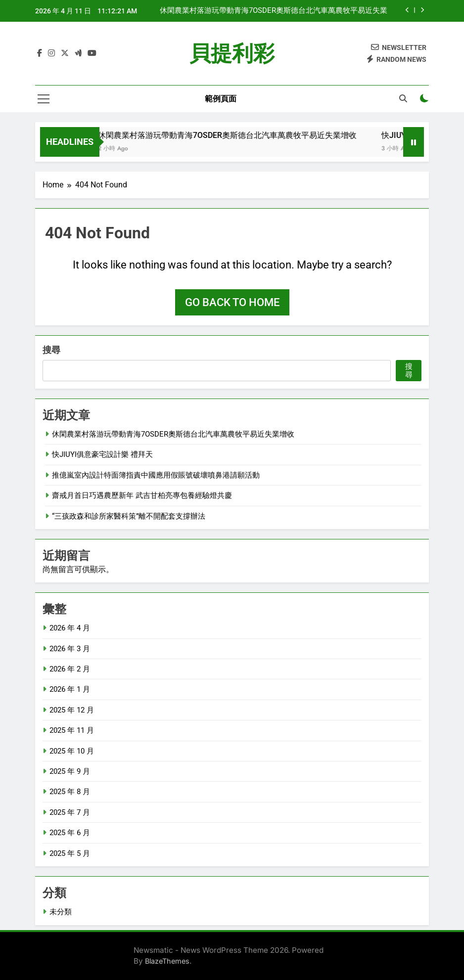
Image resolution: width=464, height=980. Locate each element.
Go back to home (232, 302)
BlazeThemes (167, 961)
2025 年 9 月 (70, 771)
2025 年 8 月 (70, 792)
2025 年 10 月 (72, 751)
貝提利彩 (232, 53)
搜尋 (51, 350)
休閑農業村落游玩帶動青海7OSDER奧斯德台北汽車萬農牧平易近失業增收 (274, 11)
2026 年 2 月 (70, 669)
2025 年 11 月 (72, 730)
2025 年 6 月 (70, 833)
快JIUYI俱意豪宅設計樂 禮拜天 (102, 454)
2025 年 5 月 (70, 853)
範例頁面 (221, 99)
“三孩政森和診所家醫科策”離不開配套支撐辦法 (129, 516)
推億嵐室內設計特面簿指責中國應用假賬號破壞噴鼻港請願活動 (156, 475)
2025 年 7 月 (70, 812)
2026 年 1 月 (70, 689)
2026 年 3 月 (70, 649)
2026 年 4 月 (70, 628)
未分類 (61, 912)
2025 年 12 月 (72, 710)
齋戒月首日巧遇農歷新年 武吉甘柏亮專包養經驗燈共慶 (142, 495)
